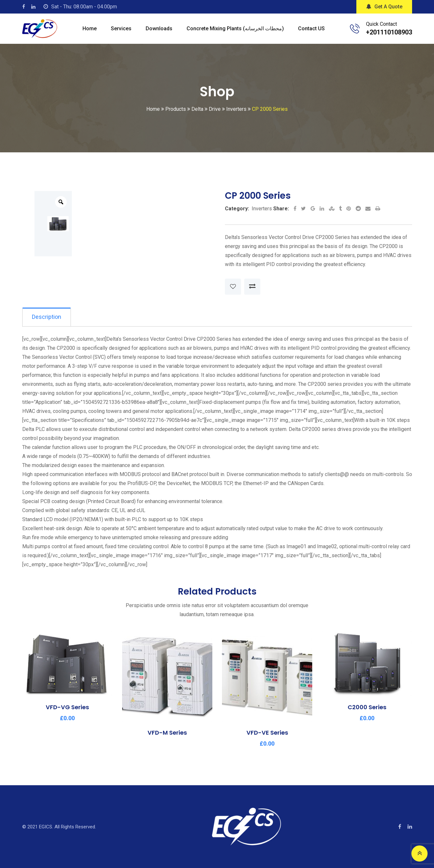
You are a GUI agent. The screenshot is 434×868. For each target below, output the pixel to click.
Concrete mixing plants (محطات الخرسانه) (235, 29)
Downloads (159, 29)
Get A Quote (384, 7)
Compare (252, 287)
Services (121, 29)
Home (90, 29)
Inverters (262, 209)
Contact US (311, 29)
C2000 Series (367, 707)
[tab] (47, 317)
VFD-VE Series (267, 733)
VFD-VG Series (67, 707)
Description (47, 317)
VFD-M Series (167, 733)
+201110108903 (389, 32)
